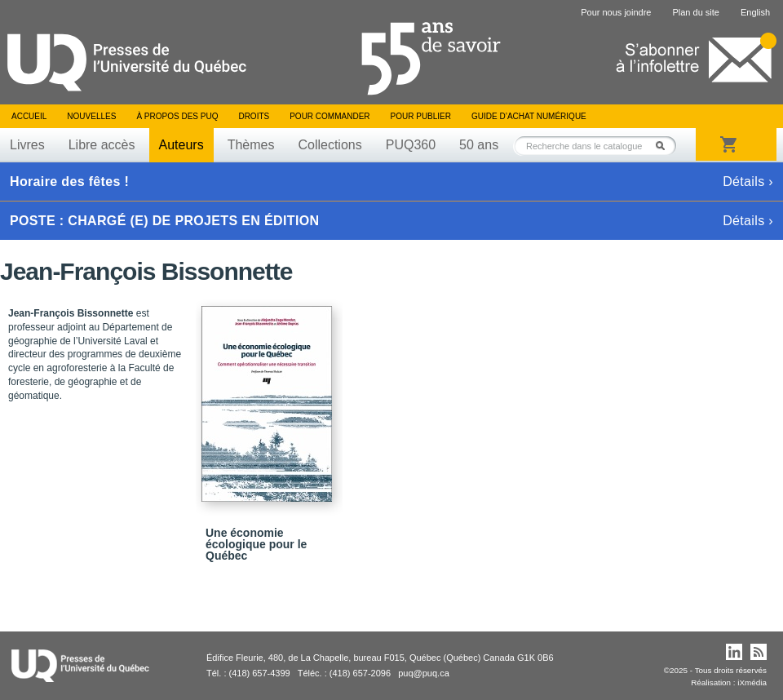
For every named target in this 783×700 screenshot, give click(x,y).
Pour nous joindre (616, 12)
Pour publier (421, 116)
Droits (254, 116)
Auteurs (181, 145)
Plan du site (695, 12)
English (755, 12)
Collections (330, 145)
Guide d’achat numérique (529, 116)
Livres (27, 145)
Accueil (29, 116)
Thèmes (251, 145)
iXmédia (752, 682)
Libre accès (102, 145)
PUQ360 (411, 145)
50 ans (479, 145)
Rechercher (665, 146)
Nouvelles (91, 116)
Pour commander (330, 116)
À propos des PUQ (177, 116)
